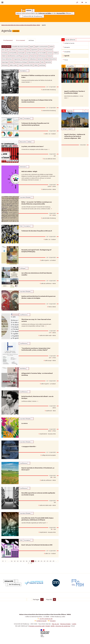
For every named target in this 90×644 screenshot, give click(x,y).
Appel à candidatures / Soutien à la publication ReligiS (75, 92)
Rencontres (53, 59)
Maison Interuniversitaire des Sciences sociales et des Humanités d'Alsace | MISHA (21, 25)
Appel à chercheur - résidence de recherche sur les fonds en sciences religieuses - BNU (75, 136)
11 (12, 561)
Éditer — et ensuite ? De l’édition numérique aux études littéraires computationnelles (37, 203)
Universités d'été (28, 65)
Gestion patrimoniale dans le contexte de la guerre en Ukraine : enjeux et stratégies (38, 297)
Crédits (74, 624)
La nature (24, 423)
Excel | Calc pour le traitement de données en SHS (37, 545)
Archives (31, 40)
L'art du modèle (42, 53)
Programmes (17, 59)
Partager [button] (36, 599)
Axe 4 (3, 50)
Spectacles (48, 62)
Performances (42, 56)
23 (47, 561)
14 (21, 561)
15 (24, 561)
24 (50, 561)
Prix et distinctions (7, 59)
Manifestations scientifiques (15, 56)
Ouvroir (26, 56)
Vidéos (36, 65)
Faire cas (41, 50)
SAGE (42, 62)
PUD (36, 56)
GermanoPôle (13, 53)
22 (45, 561)
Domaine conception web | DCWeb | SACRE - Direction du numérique (50, 626)
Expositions (34, 50)
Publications (33, 59)
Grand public (21, 53)
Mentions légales (65, 624)
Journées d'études (31, 53)
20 (39, 561)
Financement (49, 50)
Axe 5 (8, 50)
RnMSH (12, 62)
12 (15, 561)
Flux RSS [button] (49, 599)
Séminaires (5, 65)
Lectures (50, 53)
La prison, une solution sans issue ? (33, 146)
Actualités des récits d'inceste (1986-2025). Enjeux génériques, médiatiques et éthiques (37, 519)
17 (30, 561)
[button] (77, 2)
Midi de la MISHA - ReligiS (29, 172)
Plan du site (55, 624)
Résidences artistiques (21, 62)
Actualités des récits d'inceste (20, 47)
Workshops (42, 65)
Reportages (5, 62)
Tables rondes (13, 65)
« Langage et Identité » (29, 447)
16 (27, 561)
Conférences (21, 50)
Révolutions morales (34, 62)
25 (53, 561)
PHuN (31, 56)
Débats (28, 50)
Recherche (40, 59)
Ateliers (52, 47)
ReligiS (47, 59)
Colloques (13, 50)
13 (18, 561)
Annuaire (53, 621)
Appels (32, 47)
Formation (5, 53)
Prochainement (8, 40)
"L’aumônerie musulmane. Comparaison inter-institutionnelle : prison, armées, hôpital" (36, 349)
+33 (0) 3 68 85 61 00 (46, 619)
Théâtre (56, 53)
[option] (75, 87)
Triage (20, 65)
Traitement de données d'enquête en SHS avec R (37, 231)
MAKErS (4, 56)
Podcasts (50, 56)
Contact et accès (41, 621)
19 (36, 561)
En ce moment (21, 40)
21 (41, 561)
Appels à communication (41, 47)
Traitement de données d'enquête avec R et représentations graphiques (35, 124)
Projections (25, 59)
